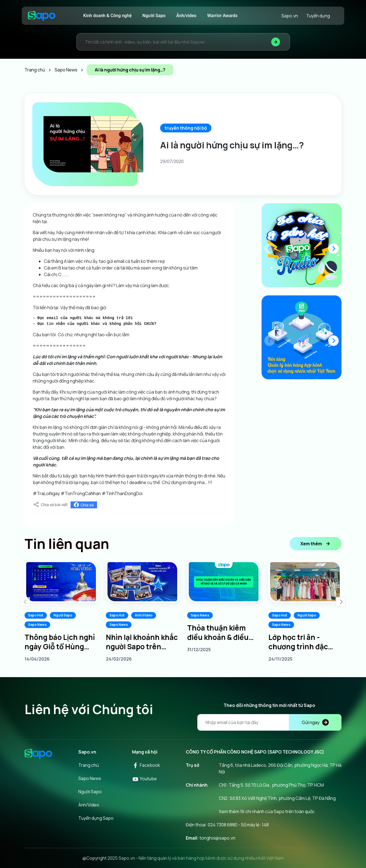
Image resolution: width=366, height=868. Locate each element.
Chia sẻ (84, 505)
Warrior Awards (222, 16)
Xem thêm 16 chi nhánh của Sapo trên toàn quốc (267, 811)
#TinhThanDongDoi (122, 493)
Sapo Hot (36, 615)
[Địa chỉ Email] (269, 722)
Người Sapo (154, 16)
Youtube (144, 779)
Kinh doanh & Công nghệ (107, 16)
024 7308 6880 (223, 825)
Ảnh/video (186, 16)
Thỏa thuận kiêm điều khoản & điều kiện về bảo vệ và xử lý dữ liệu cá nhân (221, 632)
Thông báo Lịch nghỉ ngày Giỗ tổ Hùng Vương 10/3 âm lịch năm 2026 (60, 642)
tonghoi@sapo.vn (217, 838)
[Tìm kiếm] (276, 42)
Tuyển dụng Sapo (96, 818)
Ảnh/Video (144, 615)
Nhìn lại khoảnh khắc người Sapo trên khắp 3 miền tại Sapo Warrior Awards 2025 (142, 642)
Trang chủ (89, 765)
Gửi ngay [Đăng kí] (315, 722)
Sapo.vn (290, 16)
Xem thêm (316, 544)
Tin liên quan (67, 544)
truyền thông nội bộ (186, 128)
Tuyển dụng (318, 16)
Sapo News (37, 625)
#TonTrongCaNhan (81, 493)
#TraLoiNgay (46, 493)
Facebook (146, 765)
